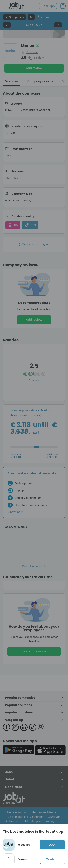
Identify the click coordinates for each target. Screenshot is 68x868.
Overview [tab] (12, 81)
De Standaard (16, 817)
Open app (48, 6)
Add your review (34, 651)
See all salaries (32, 566)
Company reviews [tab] (40, 81)
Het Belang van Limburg (39, 821)
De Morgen (36, 817)
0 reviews (32, 52)
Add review (34, 68)
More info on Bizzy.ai (32, 244)
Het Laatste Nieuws (44, 812)
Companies (15, 17)
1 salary (39, 58)
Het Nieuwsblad (17, 812)
